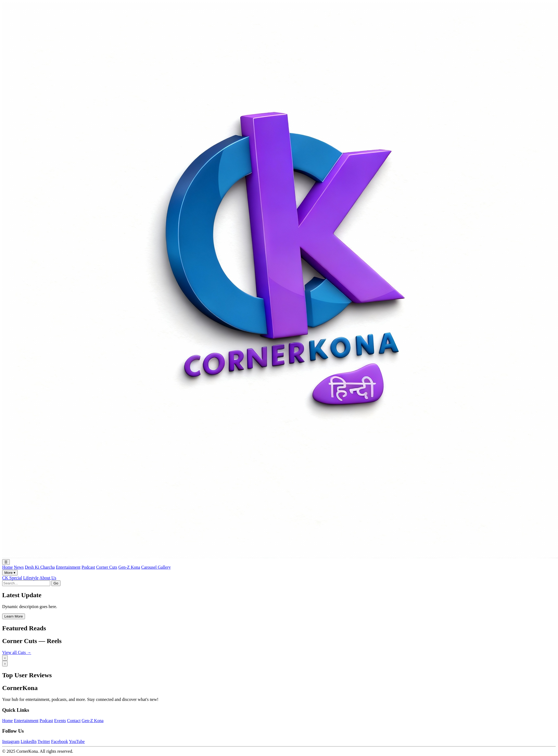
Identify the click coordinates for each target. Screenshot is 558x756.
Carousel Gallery (156, 567)
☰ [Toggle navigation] (6, 562)
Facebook (59, 741)
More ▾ (10, 573)
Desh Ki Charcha (40, 567)
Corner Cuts (107, 567)
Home (7, 567)
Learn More (14, 616)
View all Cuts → (17, 652)
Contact (74, 721)
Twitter (44, 741)
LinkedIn (29, 741)
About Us (48, 578)
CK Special (12, 578)
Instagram (11, 741)
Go (56, 583)
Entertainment (68, 567)
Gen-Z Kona (129, 567)
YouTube (77, 741)
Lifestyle (31, 578)
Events (60, 721)
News (19, 567)
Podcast (88, 567)
